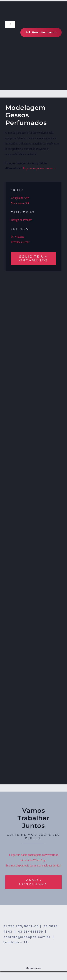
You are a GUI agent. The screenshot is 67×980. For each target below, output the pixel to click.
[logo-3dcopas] (22, 16)
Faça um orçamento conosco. (39, 168)
